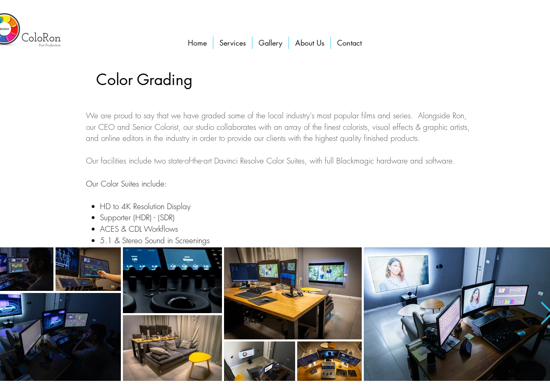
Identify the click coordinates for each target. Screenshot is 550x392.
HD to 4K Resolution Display (147, 206)
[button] (233, 43)
